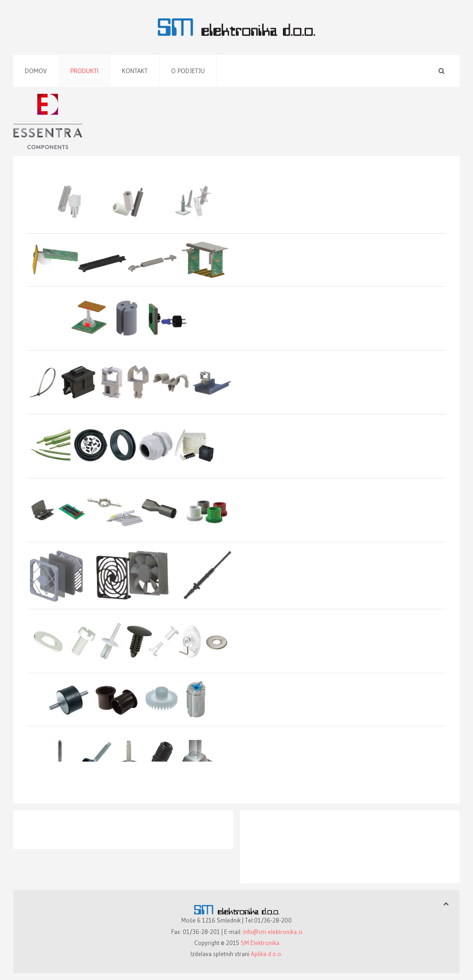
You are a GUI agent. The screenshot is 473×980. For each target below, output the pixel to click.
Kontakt (135, 71)
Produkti (84, 71)
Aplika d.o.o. (267, 954)
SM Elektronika (260, 943)
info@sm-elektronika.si (273, 932)
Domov (36, 71)
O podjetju (188, 71)
